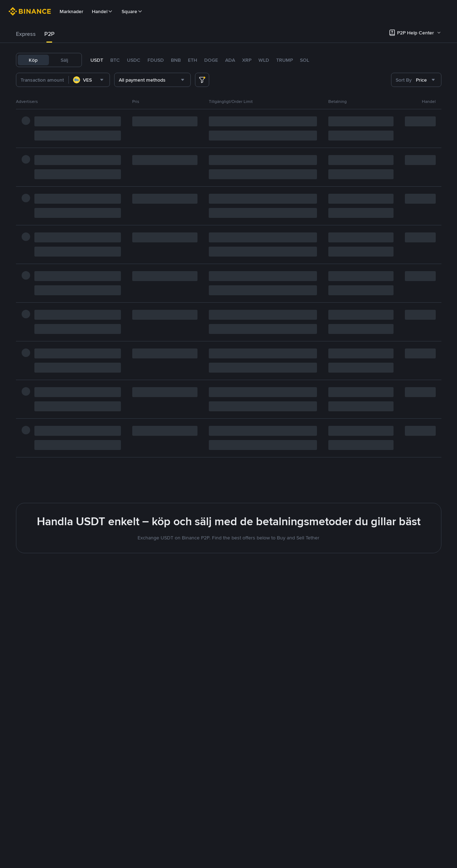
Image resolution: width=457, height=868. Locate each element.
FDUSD (156, 60)
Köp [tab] (33, 60)
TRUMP (285, 60)
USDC (134, 60)
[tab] (26, 34)
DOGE (211, 60)
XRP (247, 60)
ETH (193, 60)
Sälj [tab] (64, 60)
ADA (230, 60)
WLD (264, 60)
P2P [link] (49, 34)
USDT (97, 60)
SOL (305, 60)
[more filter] (202, 80)
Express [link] (26, 34)
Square (132, 11)
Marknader (71, 11)
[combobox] (100, 80)
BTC (115, 60)
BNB (176, 60)
